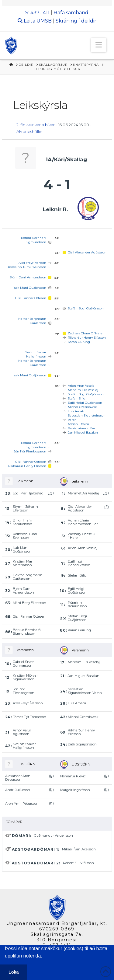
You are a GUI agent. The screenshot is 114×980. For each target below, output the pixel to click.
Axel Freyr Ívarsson (32, 263)
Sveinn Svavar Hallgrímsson (36, 354)
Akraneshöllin (29, 131)
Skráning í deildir (76, 21)
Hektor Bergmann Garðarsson (32, 321)
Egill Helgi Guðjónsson (85, 403)
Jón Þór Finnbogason (30, 451)
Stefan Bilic (76, 398)
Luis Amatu (77, 411)
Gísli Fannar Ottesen (31, 298)
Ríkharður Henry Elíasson (87, 338)
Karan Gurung (79, 342)
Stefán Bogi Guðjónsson (86, 308)
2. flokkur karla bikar (36, 125)
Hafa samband (71, 13)
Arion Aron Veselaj (82, 386)
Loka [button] (14, 972)
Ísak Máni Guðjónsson (30, 288)
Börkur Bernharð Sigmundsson (34, 240)
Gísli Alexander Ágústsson (87, 252)
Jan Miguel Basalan (83, 432)
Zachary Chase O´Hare (85, 333)
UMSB (44, 21)
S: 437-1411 (37, 13)
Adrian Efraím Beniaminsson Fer (81, 426)
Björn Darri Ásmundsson (28, 277)
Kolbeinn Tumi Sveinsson (27, 267)
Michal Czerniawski (83, 407)
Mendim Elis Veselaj (83, 390)
